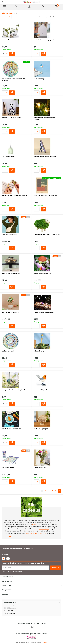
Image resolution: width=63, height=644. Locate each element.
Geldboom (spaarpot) (41, 429)
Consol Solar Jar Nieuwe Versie (44, 312)
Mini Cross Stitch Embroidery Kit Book (15, 195)
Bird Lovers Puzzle (8, 351)
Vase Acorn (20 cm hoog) (10, 312)
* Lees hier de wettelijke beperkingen (12, 571)
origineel (35, 524)
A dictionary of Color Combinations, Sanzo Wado (46, 196)
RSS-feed (37, 623)
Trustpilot (44, 642)
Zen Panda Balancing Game (11, 118)
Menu (5, 7)
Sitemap (43, 623)
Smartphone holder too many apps (45, 156)
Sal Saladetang (39, 351)
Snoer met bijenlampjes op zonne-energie (45, 118)
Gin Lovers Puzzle (8, 468)
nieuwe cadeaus (44, 529)
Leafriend (5, 40)
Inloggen (29, 7)
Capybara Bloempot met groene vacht (47, 234)
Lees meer (8, 536)
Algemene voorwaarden (25, 623)
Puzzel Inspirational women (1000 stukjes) (13, 79)
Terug (2, 2)
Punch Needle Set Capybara (11, 429)
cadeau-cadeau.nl (42, 634)
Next (59, 491)
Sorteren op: (43, 17)
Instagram (8, 558)
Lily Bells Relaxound (9, 156)
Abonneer (56, 568)
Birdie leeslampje (39, 79)
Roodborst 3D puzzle (41, 390)
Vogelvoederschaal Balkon (11, 273)
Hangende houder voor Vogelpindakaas (15, 390)
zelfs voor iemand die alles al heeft (37, 533)
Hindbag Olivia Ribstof (10, 234)
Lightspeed (32, 634)
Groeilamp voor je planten (42, 273)
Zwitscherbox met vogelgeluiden (45, 40)
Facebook (4, 558)
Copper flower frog (40, 468)
